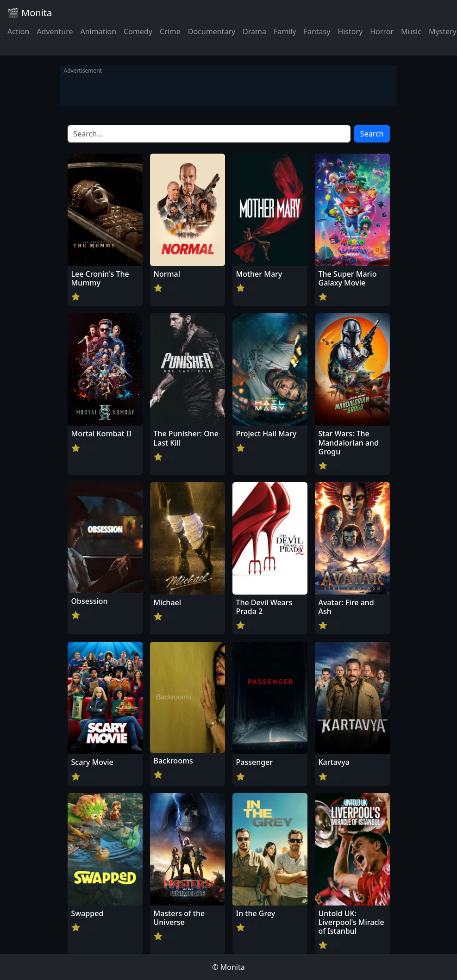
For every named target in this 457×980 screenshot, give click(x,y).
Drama (254, 31)
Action (18, 31)
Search (372, 134)
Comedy (138, 31)
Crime (170, 31)
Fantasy (317, 31)
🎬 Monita (30, 13)
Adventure (55, 31)
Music (411, 31)
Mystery (443, 31)
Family (285, 31)
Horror (382, 31)
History (350, 31)
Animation (98, 31)
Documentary (212, 31)
